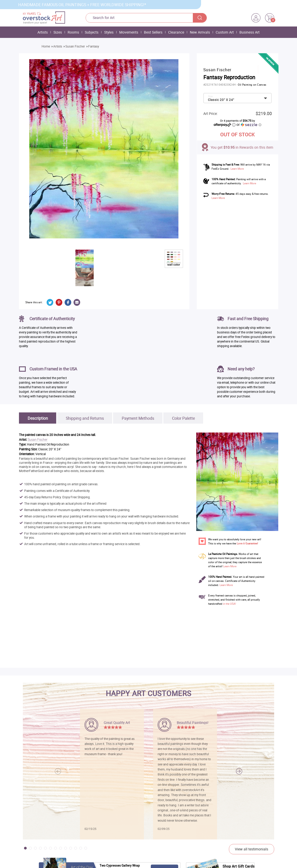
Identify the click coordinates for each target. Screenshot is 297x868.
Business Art (249, 32)
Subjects (92, 32)
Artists (43, 32)
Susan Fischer (75, 46)
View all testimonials (252, 849)
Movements (129, 32)
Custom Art (225, 32)
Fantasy (94, 46)
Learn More (237, 169)
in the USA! (229, 604)
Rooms (73, 32)
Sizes (58, 32)
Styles (109, 32)
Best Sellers (153, 32)
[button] (239, 771)
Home (46, 46)
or (249, 124)
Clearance (176, 32)
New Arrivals (200, 32)
